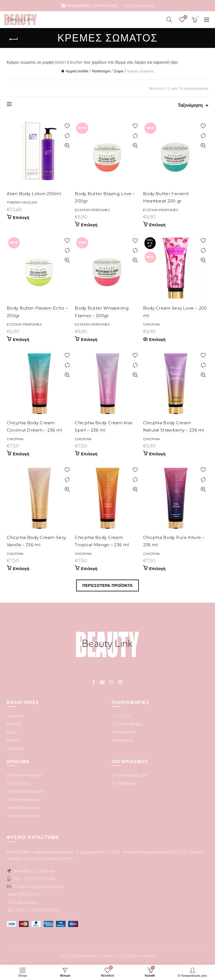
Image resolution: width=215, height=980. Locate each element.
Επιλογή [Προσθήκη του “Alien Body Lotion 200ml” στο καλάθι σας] (21, 218)
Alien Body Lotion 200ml (34, 194)
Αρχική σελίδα (77, 71)
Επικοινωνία (122, 740)
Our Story (121, 716)
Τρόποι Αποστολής (23, 799)
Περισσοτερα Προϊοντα (107, 585)
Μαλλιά (13, 740)
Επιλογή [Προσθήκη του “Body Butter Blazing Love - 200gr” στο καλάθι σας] (89, 225)
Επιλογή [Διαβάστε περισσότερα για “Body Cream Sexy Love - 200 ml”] (157, 340)
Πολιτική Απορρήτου (24, 775)
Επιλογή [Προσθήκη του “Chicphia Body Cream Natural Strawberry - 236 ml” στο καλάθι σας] (157, 454)
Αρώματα (15, 716)
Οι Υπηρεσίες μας (127, 724)
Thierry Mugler (22, 202)
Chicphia (151, 324)
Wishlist (185, 17)
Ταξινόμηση (190, 105)
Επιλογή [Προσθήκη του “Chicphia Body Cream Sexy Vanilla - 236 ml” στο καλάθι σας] (21, 569)
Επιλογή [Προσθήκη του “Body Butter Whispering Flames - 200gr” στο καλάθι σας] (89, 340)
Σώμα (119, 71)
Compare (67, 136)
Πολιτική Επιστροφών (25, 791)
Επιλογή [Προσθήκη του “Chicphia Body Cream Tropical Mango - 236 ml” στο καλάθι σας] (89, 569)
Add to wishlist (67, 126)
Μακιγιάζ (14, 724)
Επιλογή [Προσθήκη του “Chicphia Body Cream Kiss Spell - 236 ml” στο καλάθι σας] (89, 454)
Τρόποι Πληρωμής (23, 808)
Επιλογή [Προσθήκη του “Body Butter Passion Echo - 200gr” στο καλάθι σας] (21, 340)
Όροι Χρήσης (18, 783)
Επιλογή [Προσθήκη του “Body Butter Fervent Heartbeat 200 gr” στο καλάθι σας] (157, 225)
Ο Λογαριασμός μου (129, 775)
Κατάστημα (101, 71)
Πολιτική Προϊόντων (24, 816)
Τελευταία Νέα (124, 732)
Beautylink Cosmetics (97, 956)
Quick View (67, 146)
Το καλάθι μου (124, 783)
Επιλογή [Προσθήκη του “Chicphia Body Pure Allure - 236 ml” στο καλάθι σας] (157, 569)
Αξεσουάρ (15, 748)
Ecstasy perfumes (92, 210)
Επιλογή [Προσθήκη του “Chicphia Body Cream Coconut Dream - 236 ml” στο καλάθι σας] (21, 454)
